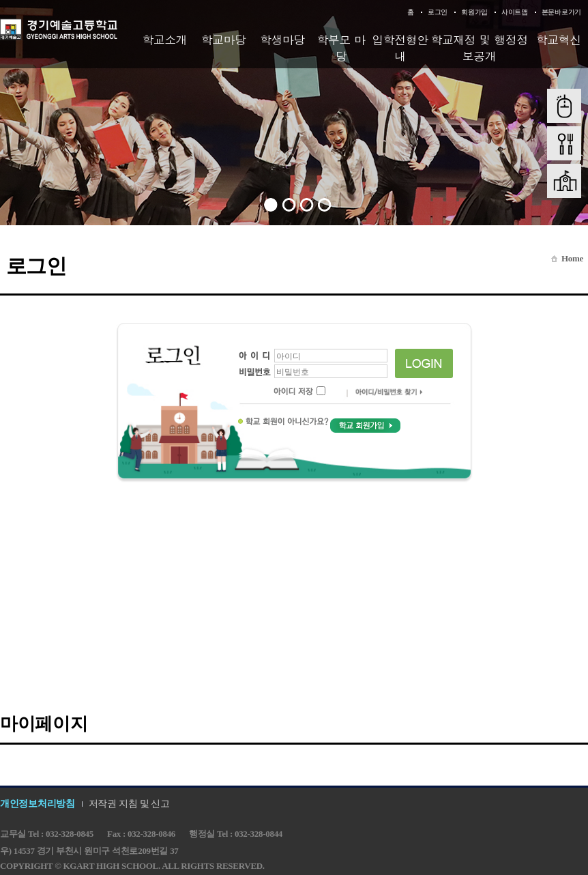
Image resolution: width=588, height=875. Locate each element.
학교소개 (164, 40)
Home (572, 258)
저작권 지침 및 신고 (129, 804)
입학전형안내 (400, 48)
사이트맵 (515, 12)
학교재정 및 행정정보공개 (479, 48)
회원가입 (474, 12)
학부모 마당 (341, 48)
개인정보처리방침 (38, 804)
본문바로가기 (561, 12)
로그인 (438, 12)
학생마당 (282, 40)
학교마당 (224, 40)
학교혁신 (559, 40)
